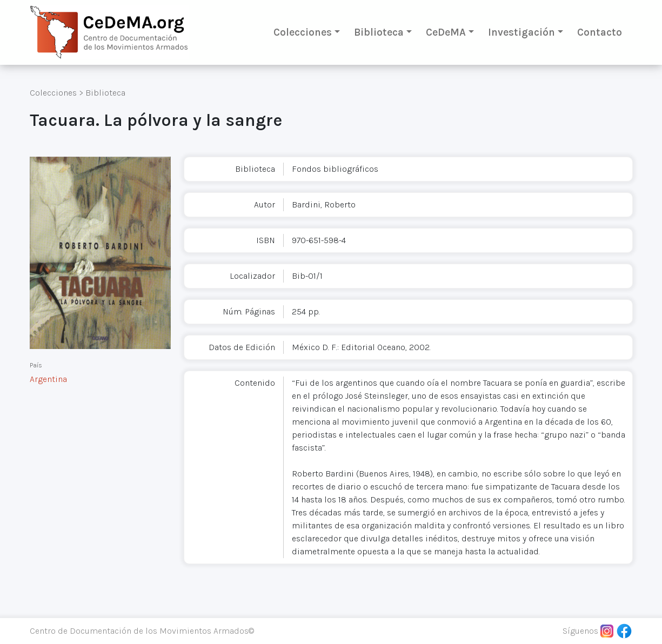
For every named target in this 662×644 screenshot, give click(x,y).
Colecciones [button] (303, 32)
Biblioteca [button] (379, 32)
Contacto (600, 32)
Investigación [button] (521, 32)
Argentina (48, 379)
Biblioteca (105, 93)
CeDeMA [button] (446, 32)
